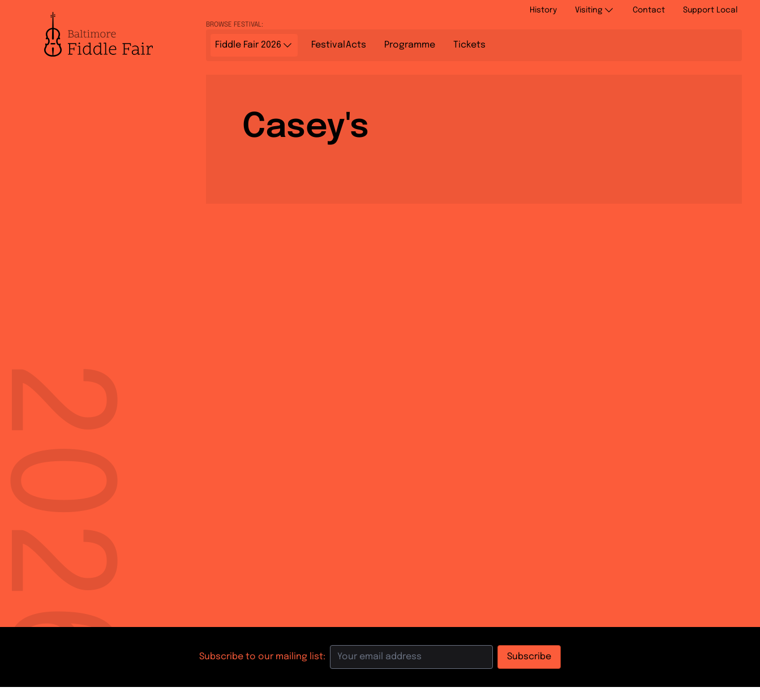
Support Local (710, 10)
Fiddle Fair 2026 (254, 45)
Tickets (469, 45)
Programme (410, 45)
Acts (339, 45)
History (543, 10)
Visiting (595, 10)
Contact (649, 10)
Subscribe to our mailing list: (262, 657)
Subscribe (529, 657)
